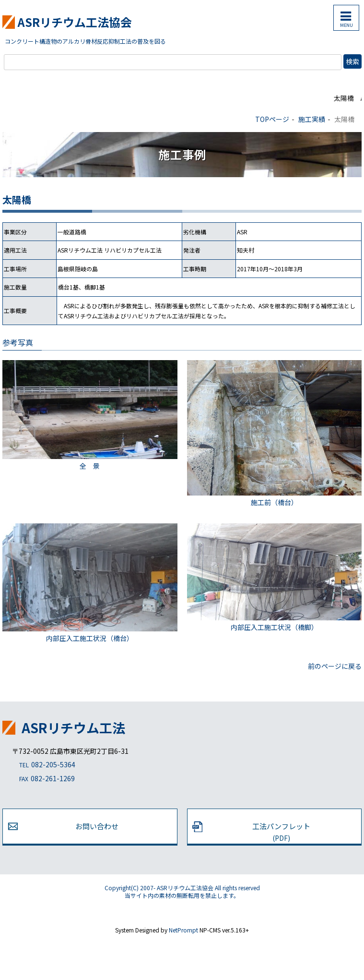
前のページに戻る (335, 666)
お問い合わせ (97, 826)
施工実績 (312, 119)
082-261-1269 (43, 779)
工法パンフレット (282, 832)
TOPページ (272, 119)
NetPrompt (183, 930)
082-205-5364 (44, 765)
